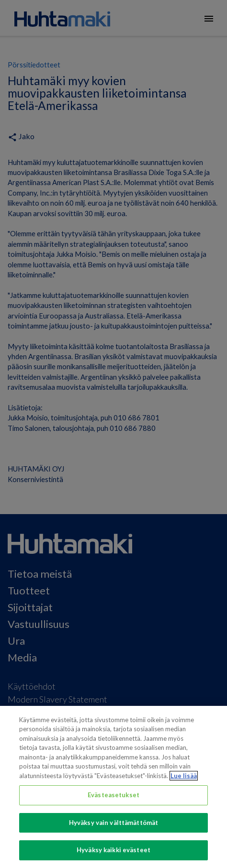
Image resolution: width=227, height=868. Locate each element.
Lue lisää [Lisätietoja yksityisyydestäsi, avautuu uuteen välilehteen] (184, 776)
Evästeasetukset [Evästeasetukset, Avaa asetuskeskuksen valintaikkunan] (113, 795)
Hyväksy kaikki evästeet (113, 850)
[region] (113, 787)
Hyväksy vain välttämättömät (114, 823)
